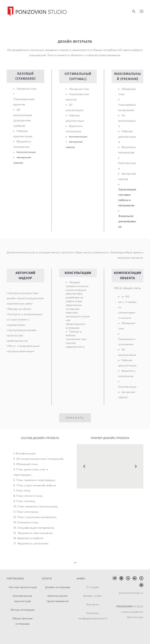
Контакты (93, 604)
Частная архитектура (23, 587)
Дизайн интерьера (58, 587)
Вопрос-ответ (93, 596)
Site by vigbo (75, 636)
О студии (93, 587)
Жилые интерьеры (23, 610)
